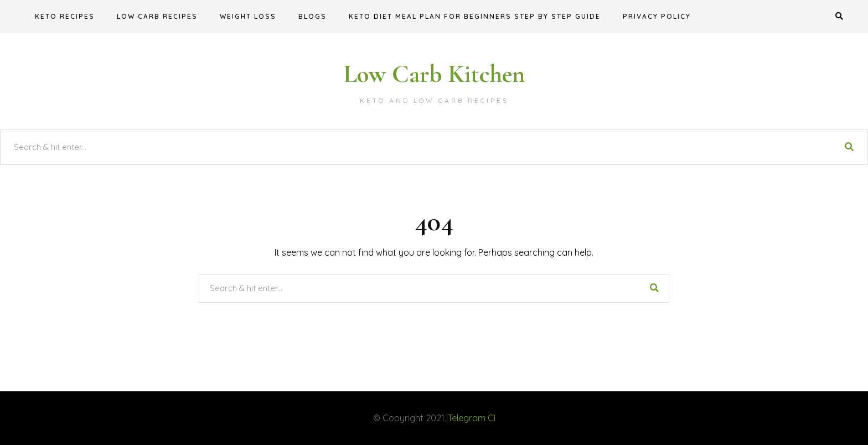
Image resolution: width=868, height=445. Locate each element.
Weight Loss (248, 16)
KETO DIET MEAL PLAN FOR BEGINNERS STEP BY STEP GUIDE (475, 16)
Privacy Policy (657, 16)
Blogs (312, 16)
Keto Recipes (65, 16)
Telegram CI (472, 418)
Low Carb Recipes (157, 16)
